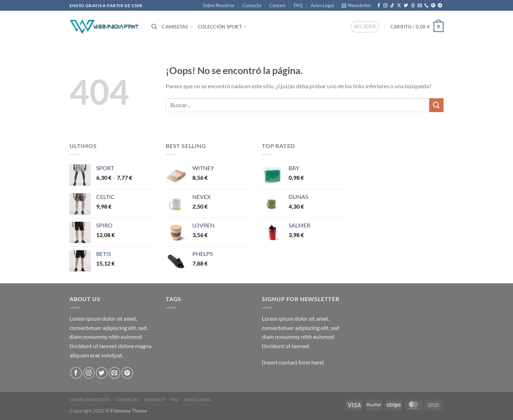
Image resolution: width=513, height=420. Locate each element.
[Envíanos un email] (420, 6)
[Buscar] (154, 27)
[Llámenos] (426, 6)
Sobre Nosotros (219, 5)
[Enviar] (436, 105)
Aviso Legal (322, 5)
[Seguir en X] (399, 6)
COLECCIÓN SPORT (222, 27)
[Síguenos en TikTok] (392, 6)
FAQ (298, 5)
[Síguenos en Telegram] (440, 6)
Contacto (252, 5)
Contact (278, 5)
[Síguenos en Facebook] (379, 6)
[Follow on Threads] (413, 6)
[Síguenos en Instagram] (385, 6)
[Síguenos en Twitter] (406, 6)
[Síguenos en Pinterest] (433, 6)
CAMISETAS (177, 27)
